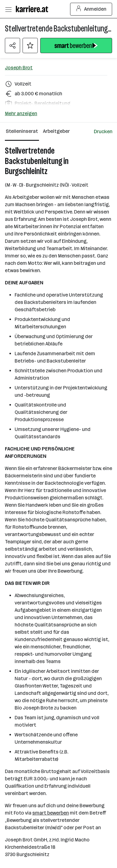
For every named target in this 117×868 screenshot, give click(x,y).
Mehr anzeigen (21, 113)
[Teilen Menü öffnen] (12, 46)
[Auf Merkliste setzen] (30, 46)
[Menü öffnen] (8, 9)
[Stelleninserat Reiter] (22, 132)
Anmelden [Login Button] (91, 9)
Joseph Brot (19, 68)
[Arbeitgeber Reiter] (58, 132)
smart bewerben (51, 813)
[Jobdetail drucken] (103, 132)
